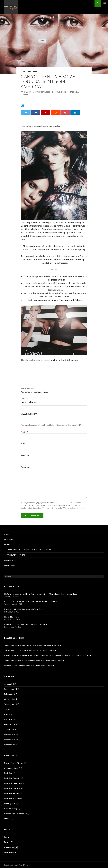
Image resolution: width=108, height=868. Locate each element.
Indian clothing (11, 808)
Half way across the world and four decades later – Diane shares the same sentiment (41, 594)
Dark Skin (8, 773)
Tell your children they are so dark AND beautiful (69, 655)
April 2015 (9, 714)
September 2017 (12, 689)
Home (7, 534)
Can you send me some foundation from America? (26, 624)
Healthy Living (10, 803)
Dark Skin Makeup (12, 798)
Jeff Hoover (9, 650)
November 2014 (11, 739)
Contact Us (9, 565)
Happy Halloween (54, 400)
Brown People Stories (14, 763)
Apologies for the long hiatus (54, 390)
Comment (25, 467)
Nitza (6, 665)
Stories (7, 544)
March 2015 (9, 719)
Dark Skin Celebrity (13, 783)
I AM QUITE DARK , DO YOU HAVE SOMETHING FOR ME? (30, 601)
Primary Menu (105, 3)
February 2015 (11, 724)
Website (25, 455)
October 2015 (10, 699)
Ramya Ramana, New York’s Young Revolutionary (29, 549)
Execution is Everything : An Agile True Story (24, 609)
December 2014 (11, 734)
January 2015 (10, 729)
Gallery (27, 92)
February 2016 (11, 694)
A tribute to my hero (16, 555)
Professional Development (16, 813)
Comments (11, 847)
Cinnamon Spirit (29, 72)
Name (24, 432)
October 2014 (10, 744)
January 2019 (10, 683)
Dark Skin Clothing (12, 788)
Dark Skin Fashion (12, 793)
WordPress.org (11, 852)
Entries (9, 842)
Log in (7, 837)
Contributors (11, 560)
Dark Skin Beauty (12, 778)
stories (7, 818)
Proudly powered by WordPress (16, 865)
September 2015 (12, 704)
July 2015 (8, 709)
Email (24, 443)
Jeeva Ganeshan (61, 92)
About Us (8, 539)
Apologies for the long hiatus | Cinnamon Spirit (25, 655)
